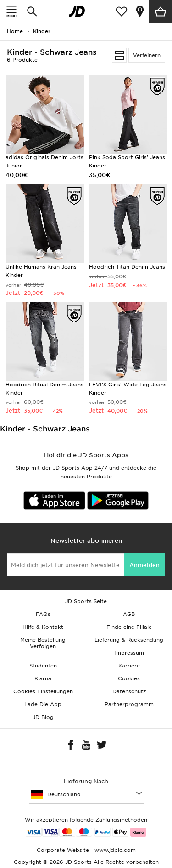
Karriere (129, 666)
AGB (129, 614)
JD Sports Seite (86, 601)
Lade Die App (43, 704)
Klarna (43, 678)
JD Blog (43, 717)
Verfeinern (147, 55)
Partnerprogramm (129, 704)
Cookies (129, 678)
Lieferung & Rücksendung (129, 640)
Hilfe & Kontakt (43, 627)
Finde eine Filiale (129, 627)
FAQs (43, 614)
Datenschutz (129, 691)
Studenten (43, 666)
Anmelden (144, 565)
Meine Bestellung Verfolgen (43, 643)
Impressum (129, 653)
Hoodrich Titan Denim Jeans (127, 267)
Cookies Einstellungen (43, 691)
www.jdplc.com (114, 850)
